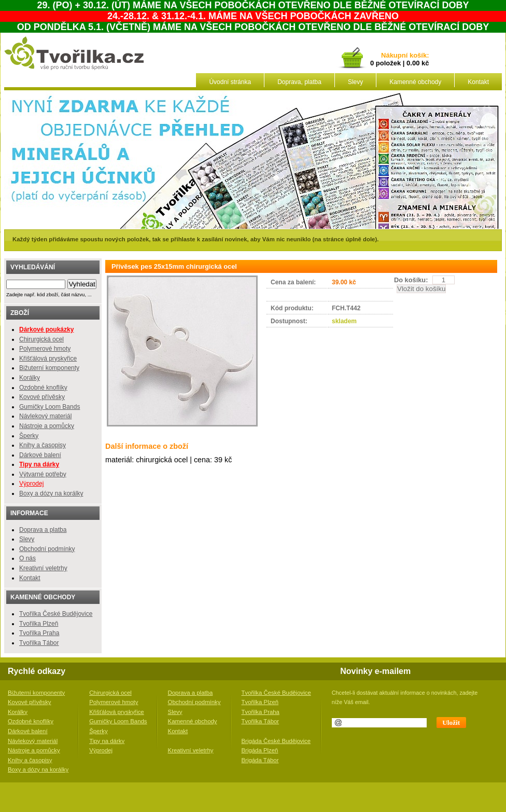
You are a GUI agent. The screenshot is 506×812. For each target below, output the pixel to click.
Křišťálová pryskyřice (48, 359)
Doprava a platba (43, 530)
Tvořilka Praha (39, 633)
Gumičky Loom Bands (50, 407)
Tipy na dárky (107, 741)
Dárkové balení (40, 455)
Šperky (29, 436)
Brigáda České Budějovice (276, 741)
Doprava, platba (299, 82)
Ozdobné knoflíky (43, 388)
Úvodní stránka (230, 82)
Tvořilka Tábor (39, 643)
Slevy (355, 82)
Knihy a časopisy (43, 445)
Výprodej (31, 484)
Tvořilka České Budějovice (56, 614)
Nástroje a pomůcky (47, 426)
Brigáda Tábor (260, 760)
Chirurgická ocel (41, 339)
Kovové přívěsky (42, 397)
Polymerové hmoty (45, 349)
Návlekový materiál (45, 416)
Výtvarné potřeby (43, 474)
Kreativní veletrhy (43, 568)
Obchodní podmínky (47, 549)
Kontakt (478, 82)
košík (416, 56)
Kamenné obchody (415, 82)
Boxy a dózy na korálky (51, 493)
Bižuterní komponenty (49, 368)
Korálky (30, 378)
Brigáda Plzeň (260, 750)
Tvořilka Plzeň (39, 624)
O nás (27, 558)
